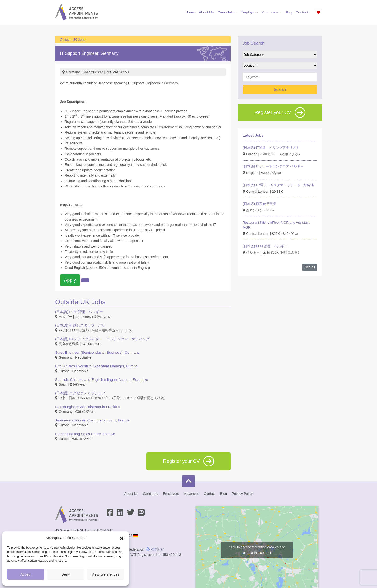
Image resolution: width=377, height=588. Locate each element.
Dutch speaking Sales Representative (85, 434)
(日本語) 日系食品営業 (259, 204)
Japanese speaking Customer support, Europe (92, 420)
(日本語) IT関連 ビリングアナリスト (271, 148)
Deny (66, 574)
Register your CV (280, 112)
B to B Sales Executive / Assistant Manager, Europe (96, 366)
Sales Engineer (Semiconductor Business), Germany (97, 352)
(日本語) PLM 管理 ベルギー (79, 312)
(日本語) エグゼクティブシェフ (80, 393)
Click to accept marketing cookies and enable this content (257, 550)
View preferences (106, 574)
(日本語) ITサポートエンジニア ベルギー (273, 166)
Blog (288, 12)
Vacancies (270, 12)
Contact (302, 12)
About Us (206, 12)
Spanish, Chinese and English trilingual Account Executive (102, 380)
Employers (249, 12)
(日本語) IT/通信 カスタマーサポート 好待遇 (278, 185)
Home (190, 12)
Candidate (226, 12)
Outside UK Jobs (72, 40)
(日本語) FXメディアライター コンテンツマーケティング (102, 339)
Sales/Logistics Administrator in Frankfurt (88, 407)
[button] (122, 538)
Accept (26, 574)
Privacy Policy (242, 494)
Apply (70, 280)
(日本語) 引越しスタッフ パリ (80, 325)
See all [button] (310, 267)
